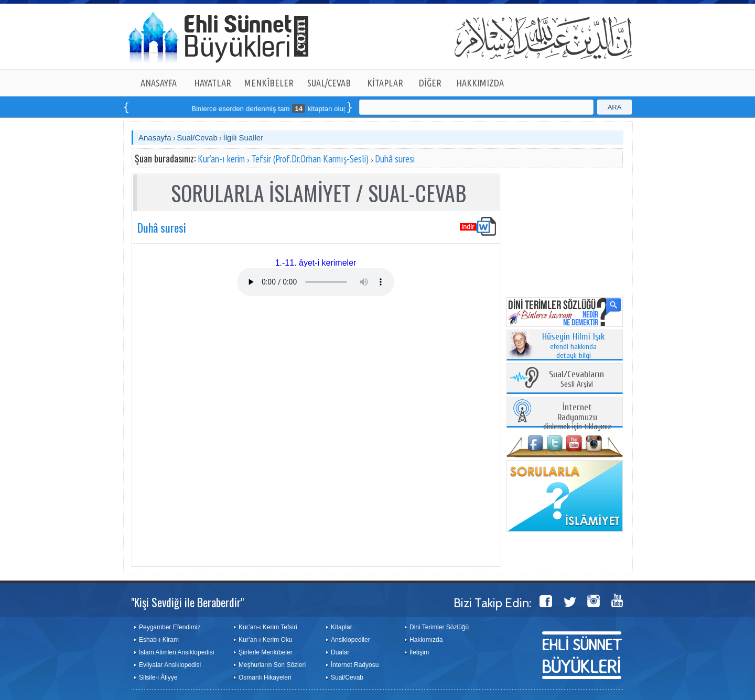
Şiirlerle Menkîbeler (266, 652)
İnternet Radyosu (355, 665)
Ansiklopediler (350, 640)
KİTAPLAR (385, 83)
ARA (615, 107)
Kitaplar (342, 627)
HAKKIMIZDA (480, 83)
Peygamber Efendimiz (170, 627)
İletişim (419, 652)
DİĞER (430, 83)
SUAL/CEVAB (329, 83)
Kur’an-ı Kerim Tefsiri (268, 627)
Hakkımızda (426, 640)
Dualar (340, 652)
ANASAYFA (159, 83)
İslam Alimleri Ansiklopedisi (176, 652)
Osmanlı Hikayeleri (265, 677)
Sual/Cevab (197, 138)
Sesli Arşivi (576, 380)
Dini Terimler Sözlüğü (439, 627)
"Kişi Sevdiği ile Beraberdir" (187, 602)
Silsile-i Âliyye (158, 677)
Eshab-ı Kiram (159, 640)
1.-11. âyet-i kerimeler (316, 263)
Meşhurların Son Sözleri (272, 665)
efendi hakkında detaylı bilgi (574, 346)
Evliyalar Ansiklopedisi (170, 665)
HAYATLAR (213, 83)
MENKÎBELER (269, 83)
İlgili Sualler (243, 138)
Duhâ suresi (395, 159)
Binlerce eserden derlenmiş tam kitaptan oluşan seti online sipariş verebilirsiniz (325, 109)
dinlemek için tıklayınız (577, 417)
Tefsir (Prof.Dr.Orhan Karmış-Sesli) (310, 159)
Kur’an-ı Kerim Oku (265, 640)
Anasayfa (155, 138)
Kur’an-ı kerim (221, 159)
